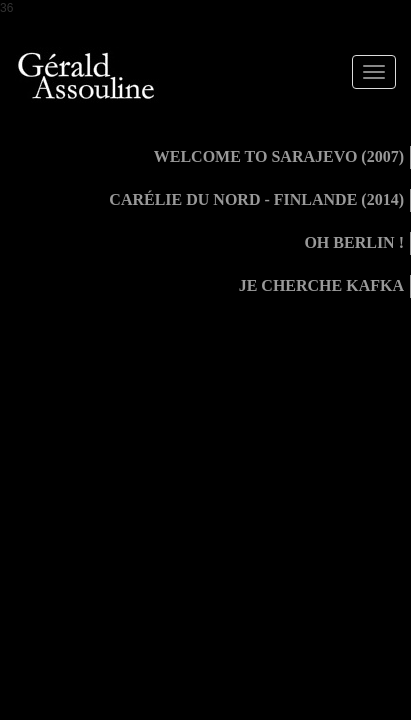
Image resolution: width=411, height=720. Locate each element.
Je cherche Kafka (321, 285)
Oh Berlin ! (354, 242)
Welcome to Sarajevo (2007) (279, 156)
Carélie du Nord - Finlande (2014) (256, 199)
